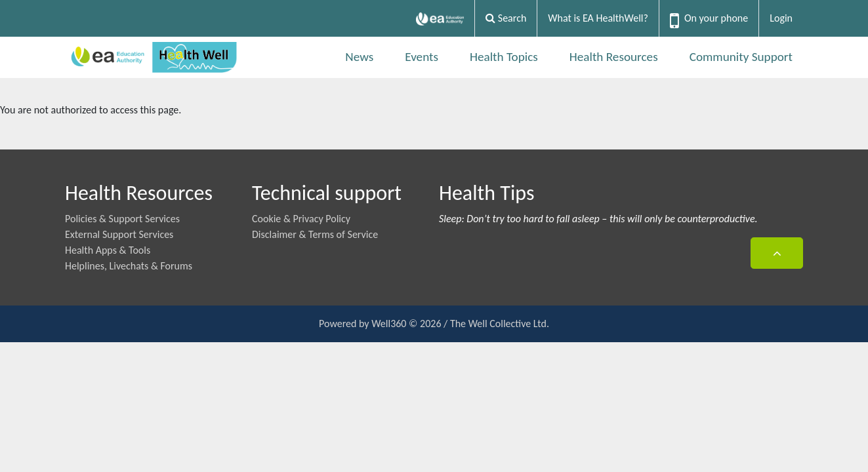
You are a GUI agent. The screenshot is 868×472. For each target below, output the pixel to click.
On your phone (716, 18)
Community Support (741, 57)
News (359, 57)
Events (422, 57)
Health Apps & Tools (108, 250)
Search (506, 18)
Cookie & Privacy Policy (301, 219)
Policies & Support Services (122, 219)
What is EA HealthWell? (598, 18)
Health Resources (614, 57)
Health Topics (504, 57)
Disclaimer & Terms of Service (315, 234)
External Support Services (119, 234)
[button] (777, 253)
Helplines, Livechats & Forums (129, 266)
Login (781, 18)
